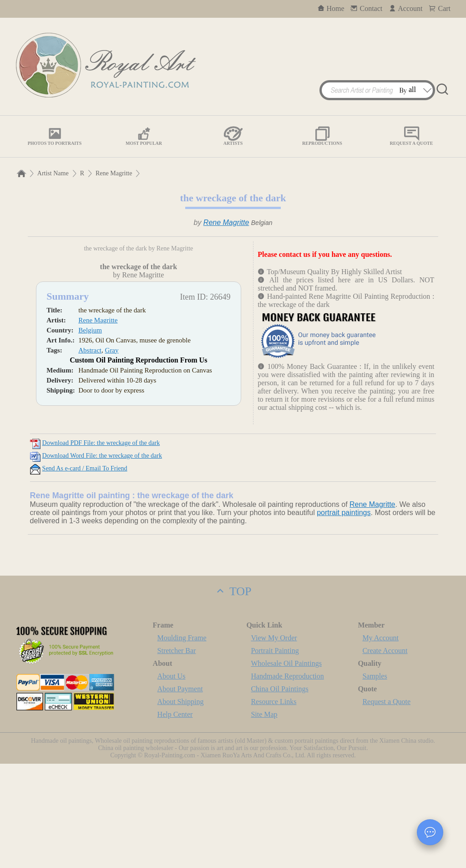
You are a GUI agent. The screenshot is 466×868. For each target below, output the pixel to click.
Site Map (264, 819)
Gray (112, 465)
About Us (172, 780)
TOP (233, 696)
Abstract (90, 465)
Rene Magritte (114, 173)
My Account (380, 742)
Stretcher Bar (177, 755)
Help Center (175, 819)
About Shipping (181, 806)
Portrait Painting (275, 755)
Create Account (385, 755)
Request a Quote (386, 806)
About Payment (180, 793)
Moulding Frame (182, 742)
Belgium (90, 445)
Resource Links (274, 806)
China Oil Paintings (279, 793)
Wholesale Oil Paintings (286, 768)
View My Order (274, 742)
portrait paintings (344, 617)
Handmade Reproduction (287, 780)
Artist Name (53, 173)
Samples (375, 780)
